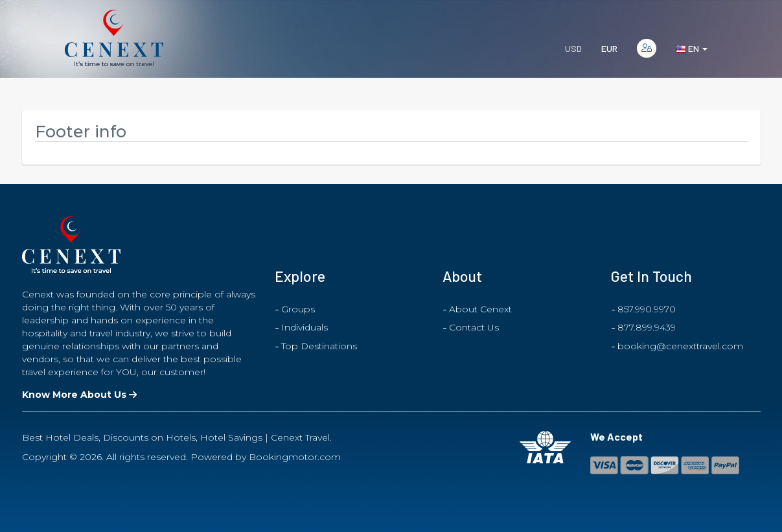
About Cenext (480, 309)
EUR (609, 48)
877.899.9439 (647, 327)
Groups (298, 309)
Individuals (305, 327)
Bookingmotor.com (295, 457)
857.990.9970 (647, 309)
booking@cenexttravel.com (680, 346)
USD (573, 48)
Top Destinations (319, 346)
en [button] (692, 49)
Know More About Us (79, 395)
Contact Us (474, 327)
